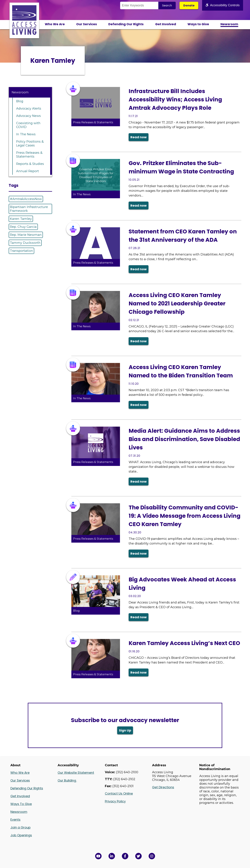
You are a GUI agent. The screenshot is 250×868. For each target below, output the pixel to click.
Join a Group (20, 827)
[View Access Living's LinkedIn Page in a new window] (112, 856)
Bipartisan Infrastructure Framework (29, 209)
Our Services (87, 24)
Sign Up (125, 730)
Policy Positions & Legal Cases (30, 143)
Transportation (21, 251)
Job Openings (21, 835)
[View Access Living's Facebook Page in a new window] (125, 856)
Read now (139, 137)
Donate (189, 5)
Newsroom (229, 24)
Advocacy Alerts (29, 109)
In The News (26, 134)
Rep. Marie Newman (26, 235)
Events (15, 820)
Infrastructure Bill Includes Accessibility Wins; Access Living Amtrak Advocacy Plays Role (175, 99)
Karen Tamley (21, 219)
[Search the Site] (139, 5)
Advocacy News (28, 116)
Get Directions (163, 787)
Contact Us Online (119, 793)
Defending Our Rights (126, 24)
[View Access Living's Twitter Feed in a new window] (138, 856)
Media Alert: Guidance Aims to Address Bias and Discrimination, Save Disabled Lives (184, 439)
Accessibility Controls (223, 5)
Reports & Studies (30, 164)
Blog (20, 101)
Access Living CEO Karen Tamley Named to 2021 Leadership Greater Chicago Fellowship (177, 303)
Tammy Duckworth (25, 243)
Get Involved (166, 24)
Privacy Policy (115, 801)
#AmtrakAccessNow (26, 199)
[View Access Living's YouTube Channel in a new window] (98, 856)
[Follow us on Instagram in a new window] (152, 856)
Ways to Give (198, 24)
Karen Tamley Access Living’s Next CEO (184, 643)
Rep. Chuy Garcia (23, 227)
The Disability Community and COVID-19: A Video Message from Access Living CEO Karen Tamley (185, 516)
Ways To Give (21, 804)
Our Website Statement (76, 773)
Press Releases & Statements (29, 155)
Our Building (67, 780)
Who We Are (55, 24)
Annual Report (28, 171)
